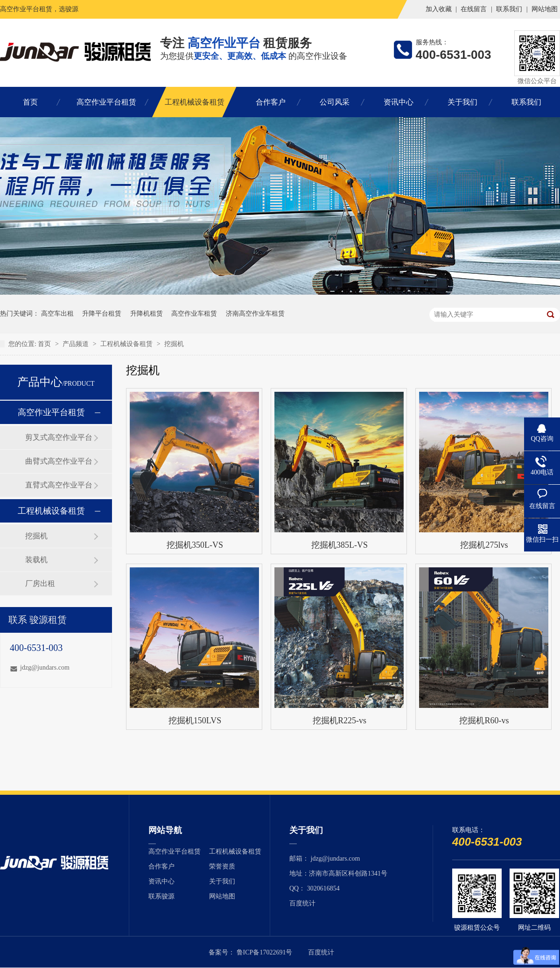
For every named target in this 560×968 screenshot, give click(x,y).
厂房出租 (40, 583)
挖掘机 (174, 344)
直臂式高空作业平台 (59, 485)
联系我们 (509, 9)
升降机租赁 (147, 314)
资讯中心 (399, 102)
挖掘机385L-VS (339, 545)
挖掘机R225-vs (339, 721)
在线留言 (474, 9)
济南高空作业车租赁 (255, 314)
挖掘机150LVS (195, 721)
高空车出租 (57, 314)
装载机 (36, 560)
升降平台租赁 (102, 314)
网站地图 (545, 9)
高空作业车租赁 (194, 314)
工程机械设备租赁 (195, 102)
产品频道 (76, 344)
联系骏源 (161, 896)
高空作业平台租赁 (106, 102)
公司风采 (335, 102)
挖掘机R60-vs (484, 721)
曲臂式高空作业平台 (59, 461)
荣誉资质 (222, 866)
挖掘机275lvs (484, 545)
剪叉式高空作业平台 (59, 437)
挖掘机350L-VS (195, 545)
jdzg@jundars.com (45, 668)
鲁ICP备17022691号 (265, 952)
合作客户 (271, 102)
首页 (30, 102)
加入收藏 (439, 9)
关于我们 (462, 102)
